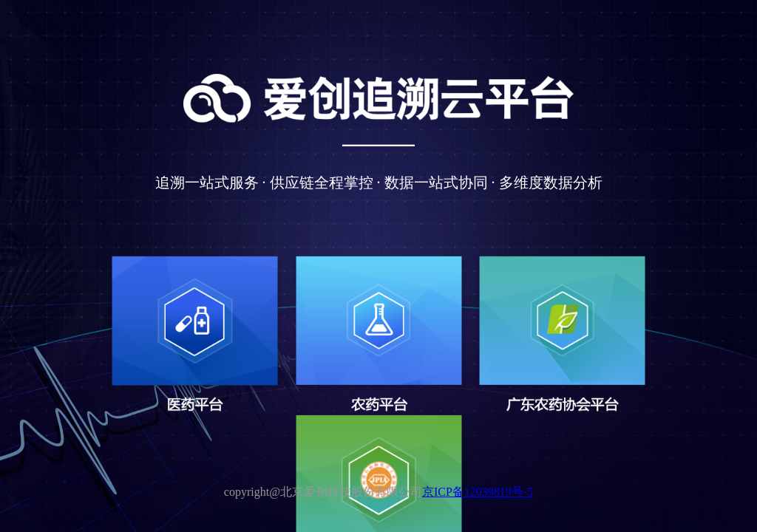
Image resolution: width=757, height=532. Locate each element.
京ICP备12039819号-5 (478, 492)
